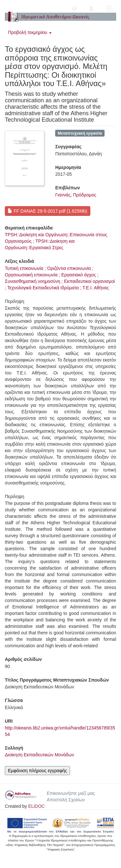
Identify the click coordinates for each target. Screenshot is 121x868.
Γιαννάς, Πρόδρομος (76, 195)
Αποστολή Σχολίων (66, 800)
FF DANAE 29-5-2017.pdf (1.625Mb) (47, 211)
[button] (74, 8)
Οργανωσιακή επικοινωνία (31, 275)
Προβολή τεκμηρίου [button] (30, 32)
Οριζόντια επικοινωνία (69, 268)
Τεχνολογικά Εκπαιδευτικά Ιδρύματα (43, 288)
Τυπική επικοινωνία (24, 268)
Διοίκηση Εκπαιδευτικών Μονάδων (40, 755)
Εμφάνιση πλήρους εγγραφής (37, 771)
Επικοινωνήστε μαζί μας (71, 793)
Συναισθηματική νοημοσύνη (33, 281)
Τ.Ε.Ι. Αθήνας (96, 288)
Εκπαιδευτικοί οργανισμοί (89, 281)
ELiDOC (36, 806)
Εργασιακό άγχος (79, 275)
